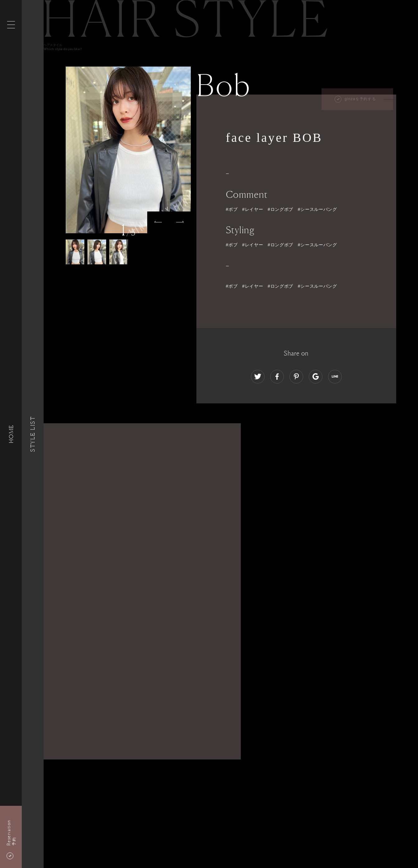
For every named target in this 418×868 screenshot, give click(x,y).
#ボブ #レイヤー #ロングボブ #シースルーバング (282, 286)
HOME (11, 434)
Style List (33, 434)
